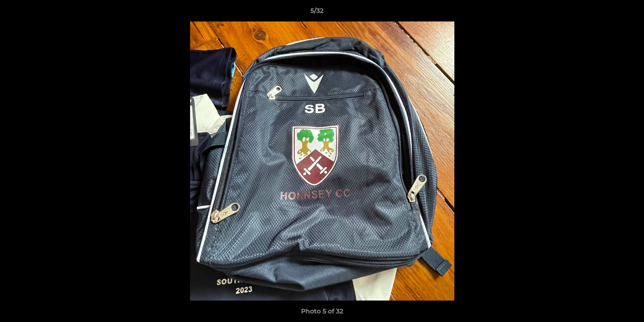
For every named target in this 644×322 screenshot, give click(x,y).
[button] (606, 13)
